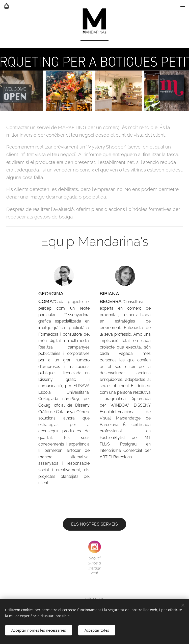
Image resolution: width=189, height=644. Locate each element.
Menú (183, 7)
